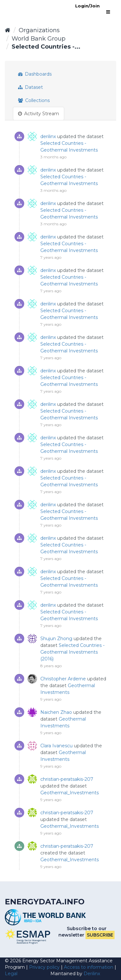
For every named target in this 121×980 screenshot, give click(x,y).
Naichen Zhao (56, 712)
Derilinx (92, 974)
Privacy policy (44, 967)
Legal (11, 974)
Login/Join (87, 6)
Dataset (30, 87)
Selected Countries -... (46, 47)
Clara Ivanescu (56, 746)
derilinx (48, 136)
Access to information (89, 967)
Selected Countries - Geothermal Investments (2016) (72, 652)
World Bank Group (39, 39)
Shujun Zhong (56, 639)
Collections (34, 100)
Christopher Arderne (63, 679)
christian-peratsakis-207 (67, 779)
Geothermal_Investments (70, 793)
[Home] (8, 30)
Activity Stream (39, 114)
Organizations (39, 30)
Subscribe (100, 935)
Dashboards (35, 74)
